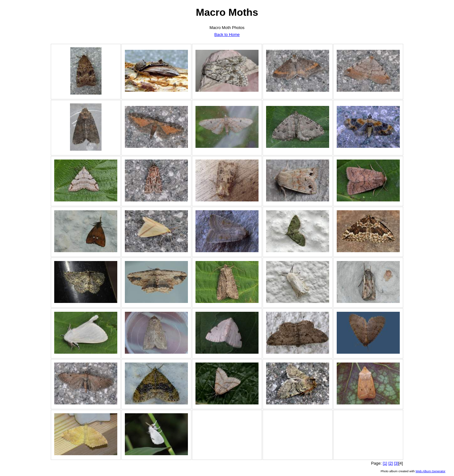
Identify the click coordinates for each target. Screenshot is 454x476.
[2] (391, 463)
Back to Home (227, 35)
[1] (385, 463)
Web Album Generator (431, 471)
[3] (396, 463)
